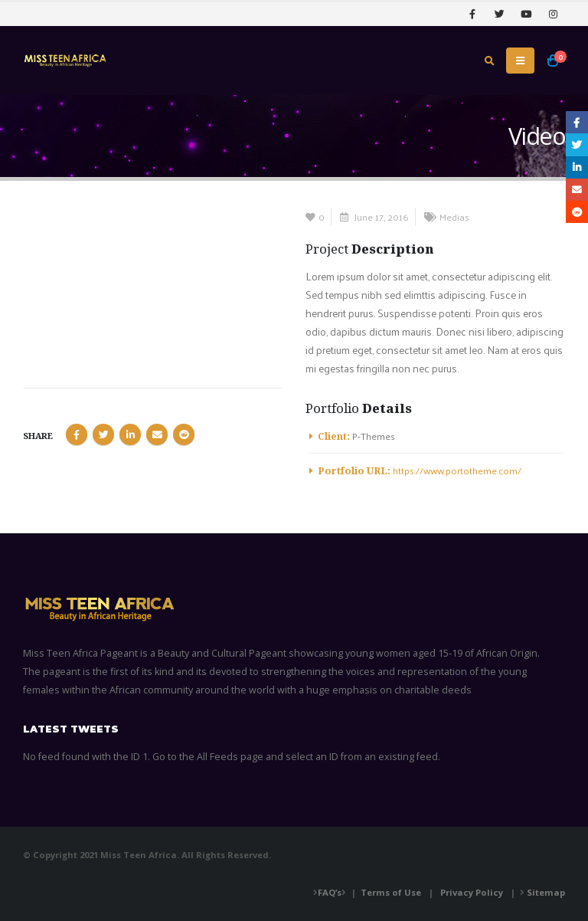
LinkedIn (130, 434)
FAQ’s (330, 892)
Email (157, 434)
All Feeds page (230, 757)
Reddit (184, 434)
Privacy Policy (472, 892)
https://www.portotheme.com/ (457, 470)
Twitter (103, 434)
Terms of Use (391, 892)
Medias (454, 216)
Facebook (77, 434)
